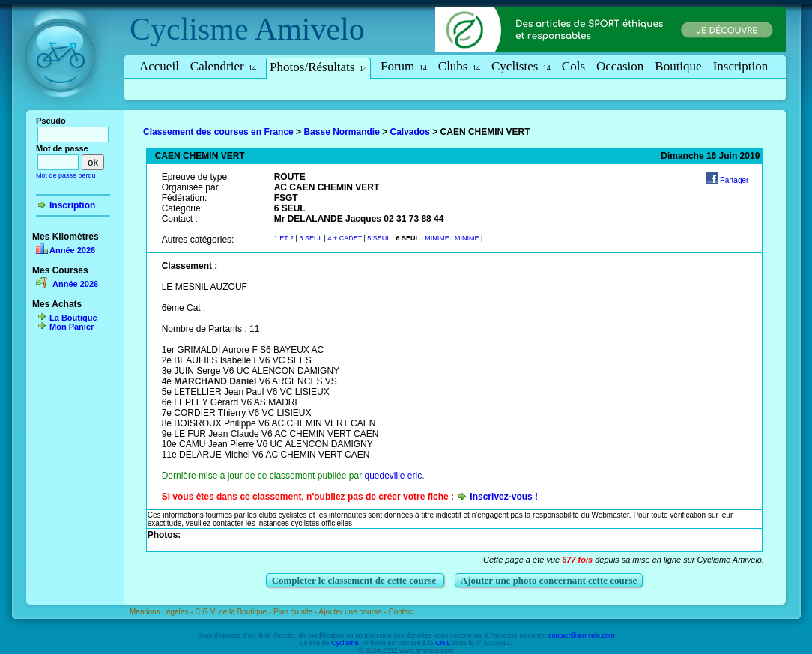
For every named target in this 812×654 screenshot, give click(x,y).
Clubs (459, 66)
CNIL (443, 643)
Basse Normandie (341, 132)
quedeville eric (393, 476)
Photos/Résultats (318, 67)
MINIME (438, 238)
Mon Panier (72, 327)
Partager (734, 180)
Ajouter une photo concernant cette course (549, 580)
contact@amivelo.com (582, 635)
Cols (573, 66)
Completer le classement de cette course (355, 580)
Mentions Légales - (162, 612)
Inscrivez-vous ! (504, 497)
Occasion (620, 66)
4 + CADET (345, 238)
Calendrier (223, 66)
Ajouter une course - (354, 612)
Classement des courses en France (218, 132)
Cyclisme (189, 29)
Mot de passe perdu (66, 175)
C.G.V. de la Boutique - (234, 612)
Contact (401, 612)
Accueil (159, 66)
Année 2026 (72, 250)
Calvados (410, 132)
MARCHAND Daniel (215, 381)
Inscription (741, 66)
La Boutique (73, 318)
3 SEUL (311, 238)
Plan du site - (296, 612)
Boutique (678, 66)
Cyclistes (521, 66)
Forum (404, 66)
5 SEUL (379, 238)
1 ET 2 (284, 238)
